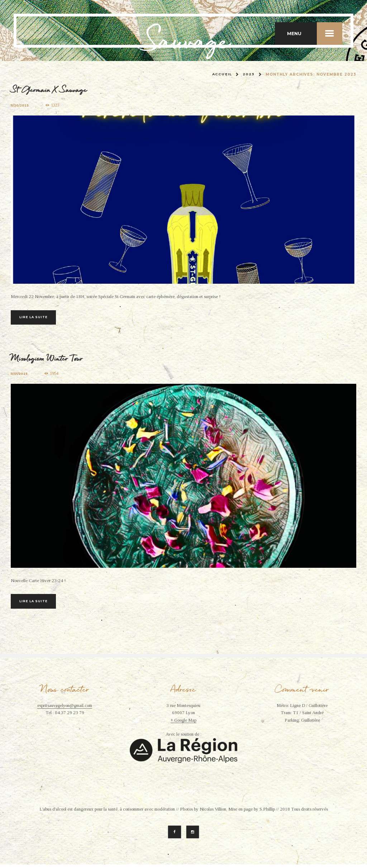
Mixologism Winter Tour (49, 360)
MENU (315, 33)
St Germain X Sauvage (51, 89)
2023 (249, 74)
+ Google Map (183, 723)
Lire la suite (37, 317)
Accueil (222, 74)
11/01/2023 (20, 376)
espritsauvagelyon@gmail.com (65, 709)
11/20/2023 (20, 105)
